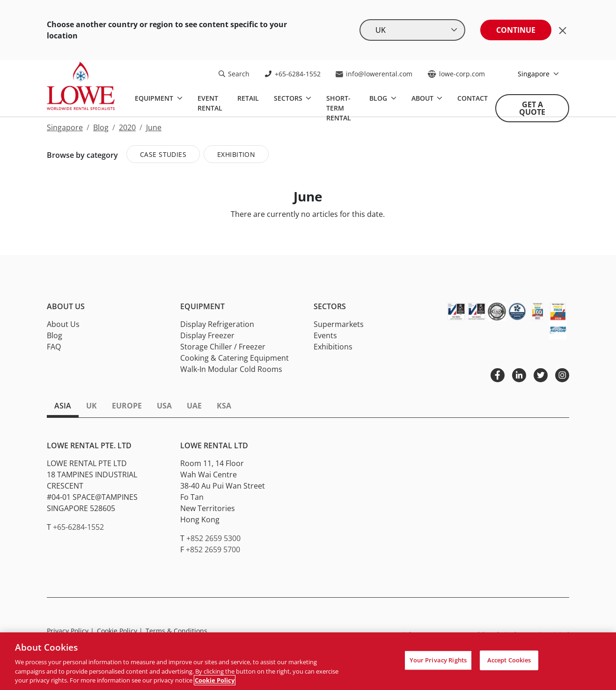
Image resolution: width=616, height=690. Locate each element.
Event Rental (210, 103)
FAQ (54, 347)
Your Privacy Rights (438, 660)
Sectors (289, 98)
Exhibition (236, 154)
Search (234, 74)
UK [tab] (92, 406)
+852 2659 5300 (213, 538)
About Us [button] (66, 307)
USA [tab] (164, 406)
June (154, 127)
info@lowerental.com (374, 74)
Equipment (155, 98)
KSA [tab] (224, 406)
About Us (63, 324)
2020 (127, 127)
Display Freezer (207, 335)
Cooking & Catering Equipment (235, 358)
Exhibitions (333, 347)
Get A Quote (532, 108)
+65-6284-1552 (293, 74)
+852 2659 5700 (213, 549)
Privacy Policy (70, 631)
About (423, 98)
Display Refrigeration (217, 324)
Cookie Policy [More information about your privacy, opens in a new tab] (215, 680)
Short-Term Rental (339, 108)
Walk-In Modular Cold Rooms (231, 369)
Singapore (535, 74)
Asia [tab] (63, 406)
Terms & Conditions (176, 631)
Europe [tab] (127, 406)
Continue (516, 30)
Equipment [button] (202, 307)
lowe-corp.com (456, 74)
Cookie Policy (120, 631)
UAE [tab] (194, 406)
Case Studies (163, 154)
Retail (248, 98)
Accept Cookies (509, 660)
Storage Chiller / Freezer (223, 347)
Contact (473, 98)
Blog (379, 98)
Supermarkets (339, 324)
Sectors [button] (330, 307)
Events (325, 335)
